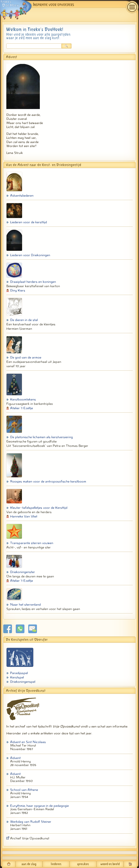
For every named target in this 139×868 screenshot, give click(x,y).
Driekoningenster (23, 572)
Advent (15, 758)
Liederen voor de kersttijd (29, 222)
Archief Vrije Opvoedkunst (30, 838)
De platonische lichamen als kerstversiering (41, 437)
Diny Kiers (18, 290)
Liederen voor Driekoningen (30, 255)
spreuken (83, 864)
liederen (56, 864)
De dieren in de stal (24, 320)
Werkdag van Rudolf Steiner (31, 822)
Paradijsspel (19, 673)
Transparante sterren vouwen (32, 543)
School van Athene (24, 790)
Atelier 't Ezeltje (22, 408)
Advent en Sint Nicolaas (28, 742)
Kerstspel (17, 677)
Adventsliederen (22, 196)
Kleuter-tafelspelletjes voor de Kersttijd (39, 508)
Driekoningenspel (23, 682)
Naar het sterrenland (25, 605)
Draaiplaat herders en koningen (33, 282)
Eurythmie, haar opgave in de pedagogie (39, 806)
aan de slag (29, 864)
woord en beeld (110, 864)
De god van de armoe (26, 357)
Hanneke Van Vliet (24, 516)
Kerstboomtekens (23, 399)
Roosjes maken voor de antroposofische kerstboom (48, 481)
